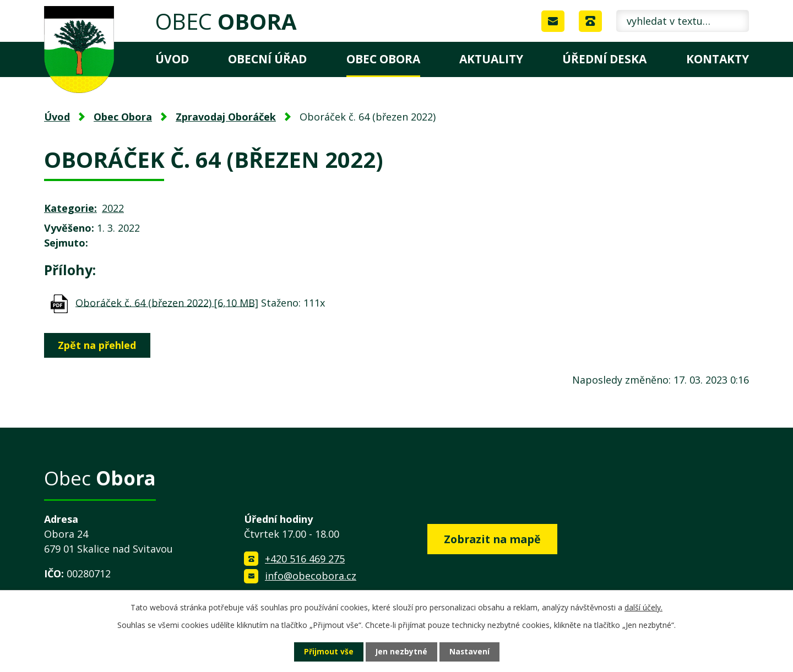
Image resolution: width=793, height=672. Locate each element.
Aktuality (491, 59)
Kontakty (718, 59)
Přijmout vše (328, 652)
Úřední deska (604, 59)
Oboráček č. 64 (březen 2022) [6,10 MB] (167, 302)
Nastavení (470, 652)
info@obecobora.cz (311, 576)
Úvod (172, 59)
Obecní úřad (267, 59)
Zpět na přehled (98, 345)
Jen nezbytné (401, 652)
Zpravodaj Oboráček (226, 117)
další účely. (643, 607)
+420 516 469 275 (305, 559)
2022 (113, 208)
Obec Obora (383, 59)
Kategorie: (70, 208)
